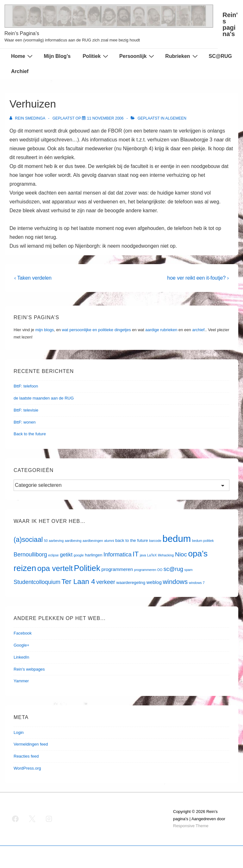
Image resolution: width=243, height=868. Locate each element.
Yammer (21, 681)
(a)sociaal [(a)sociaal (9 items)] (28, 540)
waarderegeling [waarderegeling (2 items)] (131, 583)
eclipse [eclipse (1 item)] (53, 555)
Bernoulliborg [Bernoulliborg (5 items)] (30, 555)
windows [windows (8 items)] (175, 582)
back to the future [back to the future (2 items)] (131, 540)
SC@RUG (220, 56)
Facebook (23, 633)
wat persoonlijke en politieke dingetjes (96, 330)
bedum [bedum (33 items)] (177, 539)
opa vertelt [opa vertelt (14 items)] (55, 568)
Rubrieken (182, 56)
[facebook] (16, 819)
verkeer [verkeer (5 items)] (106, 582)
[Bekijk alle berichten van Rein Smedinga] (28, 118)
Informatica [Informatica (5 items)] (118, 555)
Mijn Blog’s (57, 56)
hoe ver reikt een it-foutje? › (198, 278)
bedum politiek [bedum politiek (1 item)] (203, 541)
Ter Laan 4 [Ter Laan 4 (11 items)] (78, 582)
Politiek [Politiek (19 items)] (87, 568)
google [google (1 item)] (79, 555)
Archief (20, 71)
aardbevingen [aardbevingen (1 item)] (93, 541)
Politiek (96, 56)
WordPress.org (27, 768)
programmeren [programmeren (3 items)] (117, 569)
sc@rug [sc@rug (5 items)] (173, 569)
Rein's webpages (29, 669)
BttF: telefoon (26, 386)
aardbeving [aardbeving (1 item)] (73, 541)
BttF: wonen (25, 422)
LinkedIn (21, 657)
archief (198, 330)
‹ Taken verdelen (33, 278)
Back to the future (30, 434)
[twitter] (32, 819)
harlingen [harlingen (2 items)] (93, 555)
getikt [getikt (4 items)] (66, 555)
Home (23, 56)
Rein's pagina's (230, 24)
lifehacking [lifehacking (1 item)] (166, 555)
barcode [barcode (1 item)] (155, 541)
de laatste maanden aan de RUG (44, 398)
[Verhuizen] (105, 118)
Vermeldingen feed (31, 744)
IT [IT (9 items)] (136, 554)
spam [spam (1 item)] (189, 570)
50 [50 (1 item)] (46, 541)
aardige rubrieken (161, 330)
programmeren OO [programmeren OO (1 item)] (148, 570)
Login (19, 732)
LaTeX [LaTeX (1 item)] (152, 555)
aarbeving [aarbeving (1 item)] (56, 541)
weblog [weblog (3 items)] (154, 582)
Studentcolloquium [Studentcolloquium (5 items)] (37, 582)
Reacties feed (26, 756)
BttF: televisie (26, 410)
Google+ (22, 645)
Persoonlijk (137, 56)
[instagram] (49, 819)
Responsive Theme (191, 826)
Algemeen (176, 118)
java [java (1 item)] (143, 555)
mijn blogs (45, 330)
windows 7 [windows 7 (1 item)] (197, 583)
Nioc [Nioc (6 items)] (181, 554)
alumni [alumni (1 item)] (109, 541)
